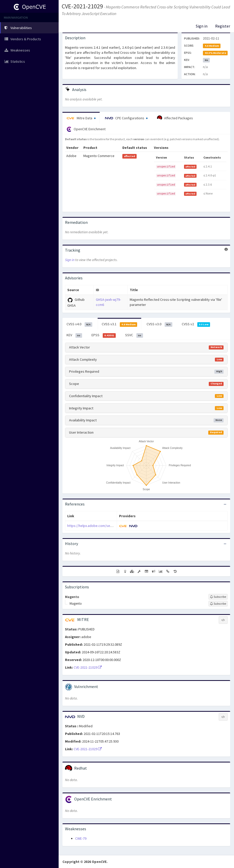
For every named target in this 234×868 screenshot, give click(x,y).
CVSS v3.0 (159, 324)
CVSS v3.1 (120, 324)
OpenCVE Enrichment (86, 129)
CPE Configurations (126, 118)
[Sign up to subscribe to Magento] (218, 597)
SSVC (134, 335)
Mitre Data (81, 118)
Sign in (202, 26)
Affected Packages (175, 118)
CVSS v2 (196, 324)
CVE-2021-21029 (82, 6)
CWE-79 (81, 838)
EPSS (104, 335)
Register (223, 26)
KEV (74, 335)
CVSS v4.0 (79, 324)
